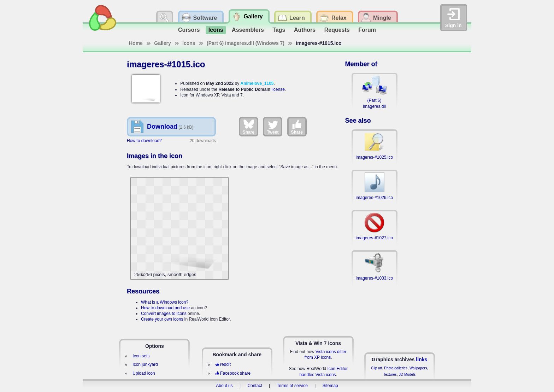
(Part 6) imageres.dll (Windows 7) (246, 43)
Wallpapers (418, 368)
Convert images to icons (164, 314)
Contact (255, 386)
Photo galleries (396, 368)
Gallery (162, 43)
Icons (216, 30)
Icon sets (141, 356)
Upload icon (144, 373)
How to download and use (165, 308)
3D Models (407, 375)
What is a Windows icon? (165, 302)
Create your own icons (162, 319)
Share (249, 127)
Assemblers (248, 30)
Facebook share (233, 373)
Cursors (189, 30)
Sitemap (330, 386)
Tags (279, 30)
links (422, 359)
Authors (305, 30)
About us (224, 386)
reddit (223, 364)
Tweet (273, 127)
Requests (337, 30)
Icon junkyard (145, 364)
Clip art (377, 368)
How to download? (144, 141)
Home (136, 43)
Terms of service (292, 386)
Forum (367, 30)
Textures (390, 375)
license (278, 89)
